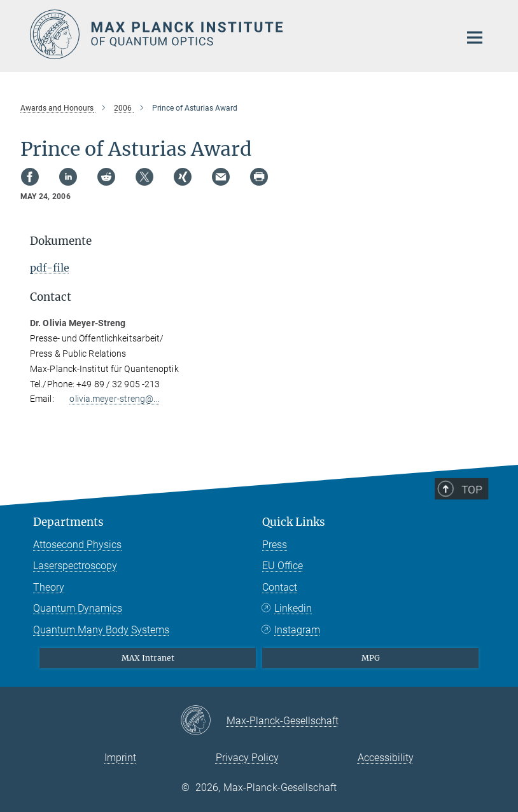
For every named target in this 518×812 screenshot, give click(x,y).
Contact (280, 587)
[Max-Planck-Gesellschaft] (203, 721)
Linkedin (293, 608)
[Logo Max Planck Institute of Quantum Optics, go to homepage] (237, 34)
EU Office (283, 566)
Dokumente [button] (61, 241)
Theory (49, 587)
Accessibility (386, 758)
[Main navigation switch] (475, 38)
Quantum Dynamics (78, 608)
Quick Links (294, 522)
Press (275, 545)
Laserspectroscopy (75, 566)
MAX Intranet (148, 658)
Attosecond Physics (77, 545)
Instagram (297, 630)
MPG (371, 658)
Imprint (120, 758)
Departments (68, 522)
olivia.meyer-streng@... (114, 399)
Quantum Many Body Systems (101, 630)
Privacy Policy (247, 758)
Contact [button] (51, 297)
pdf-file (50, 268)
